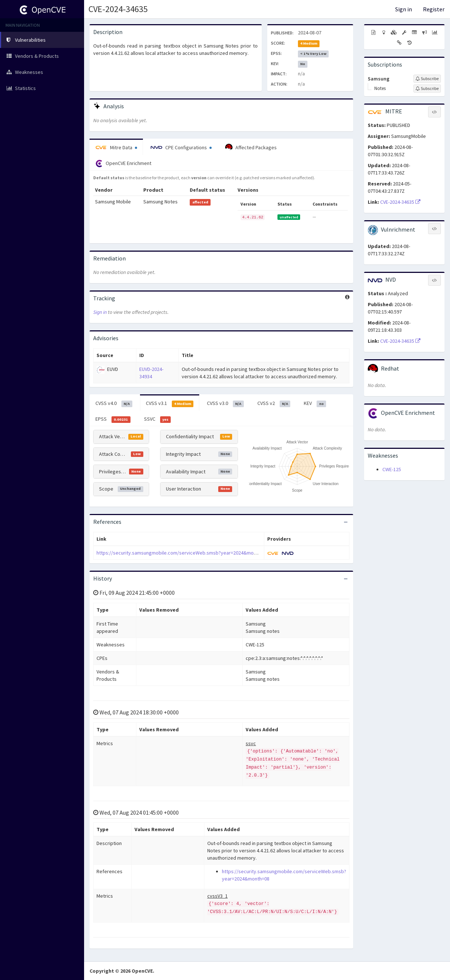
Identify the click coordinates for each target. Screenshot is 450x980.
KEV (315, 403)
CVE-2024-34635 (118, 9)
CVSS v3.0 (225, 403)
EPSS (113, 419)
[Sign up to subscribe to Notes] (427, 89)
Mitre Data (116, 147)
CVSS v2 (274, 403)
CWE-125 (392, 469)
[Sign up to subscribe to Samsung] (427, 79)
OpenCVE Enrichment (123, 164)
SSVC (158, 419)
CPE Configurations (181, 147)
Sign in (404, 9)
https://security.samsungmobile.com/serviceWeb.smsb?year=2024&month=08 (182, 553)
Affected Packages (251, 147)
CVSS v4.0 (114, 403)
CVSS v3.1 (170, 403)
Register (434, 9)
